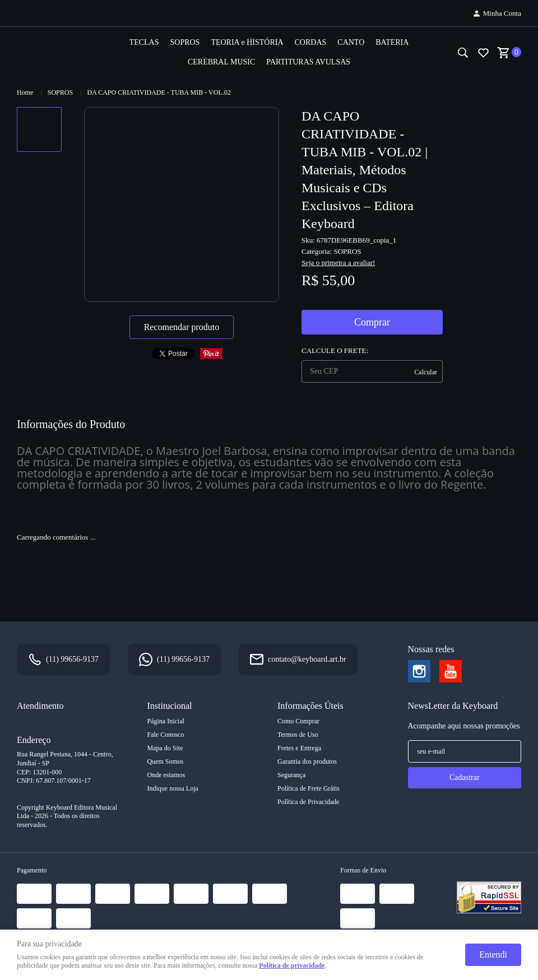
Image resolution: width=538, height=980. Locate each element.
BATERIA (392, 42)
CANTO (351, 42)
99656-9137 (72, 659)
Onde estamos (166, 775)
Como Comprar (298, 721)
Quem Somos (166, 761)
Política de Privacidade (309, 802)
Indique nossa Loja (173, 788)
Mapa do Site (165, 748)
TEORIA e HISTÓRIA (247, 42)
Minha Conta (502, 13)
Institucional (170, 706)
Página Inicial (166, 721)
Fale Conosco (166, 735)
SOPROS (185, 42)
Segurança (291, 775)
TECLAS (144, 42)
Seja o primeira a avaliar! (338, 263)
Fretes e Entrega (299, 748)
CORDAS (311, 42)
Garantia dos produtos (307, 761)
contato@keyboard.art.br (307, 659)
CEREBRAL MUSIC (221, 62)
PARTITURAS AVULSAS (308, 62)
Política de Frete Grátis (309, 788)
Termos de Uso (298, 735)
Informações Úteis (310, 706)
